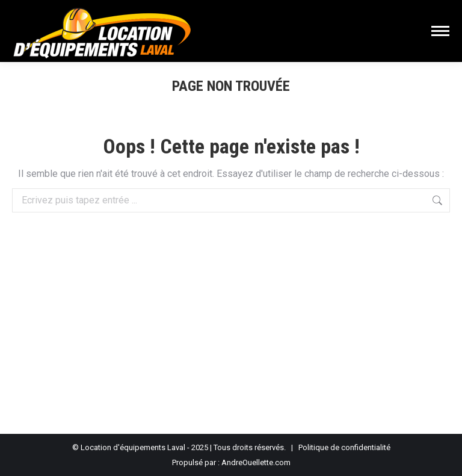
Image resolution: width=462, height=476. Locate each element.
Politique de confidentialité (344, 447)
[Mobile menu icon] (440, 31)
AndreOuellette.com (256, 462)
